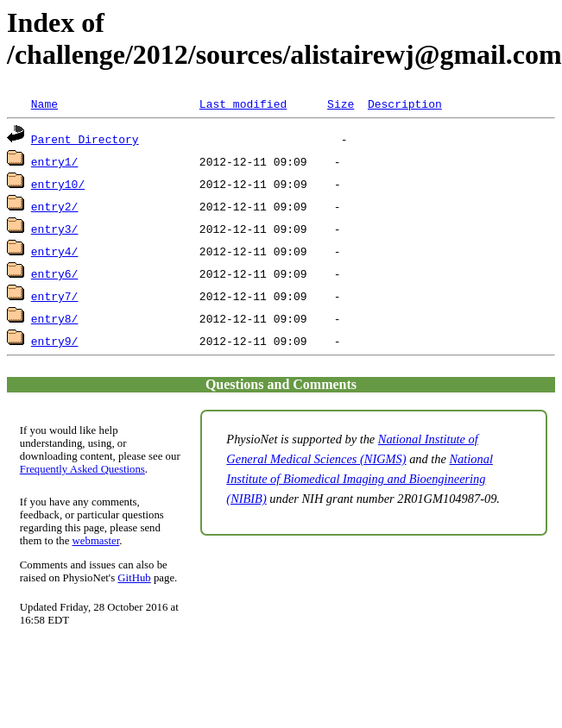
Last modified (243, 104)
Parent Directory (85, 139)
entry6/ (55, 273)
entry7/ (55, 296)
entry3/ (55, 229)
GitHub (134, 578)
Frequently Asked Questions (82, 469)
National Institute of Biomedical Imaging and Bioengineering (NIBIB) (360, 479)
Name (44, 104)
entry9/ (55, 341)
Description (405, 104)
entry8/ (55, 318)
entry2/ (55, 206)
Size (341, 104)
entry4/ (55, 251)
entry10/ (58, 184)
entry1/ (55, 161)
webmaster (96, 541)
